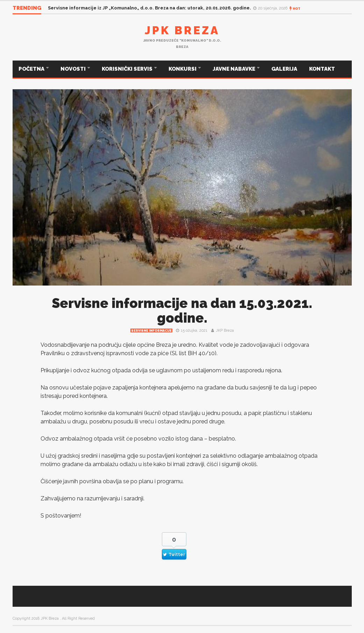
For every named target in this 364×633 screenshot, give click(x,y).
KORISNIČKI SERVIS (128, 69)
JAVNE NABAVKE (234, 69)
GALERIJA (284, 69)
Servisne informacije (151, 331)
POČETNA (32, 69)
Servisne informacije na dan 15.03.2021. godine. (182, 311)
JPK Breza (182, 30)
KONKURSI (183, 69)
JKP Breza (225, 330)
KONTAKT (322, 69)
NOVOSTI (74, 69)
